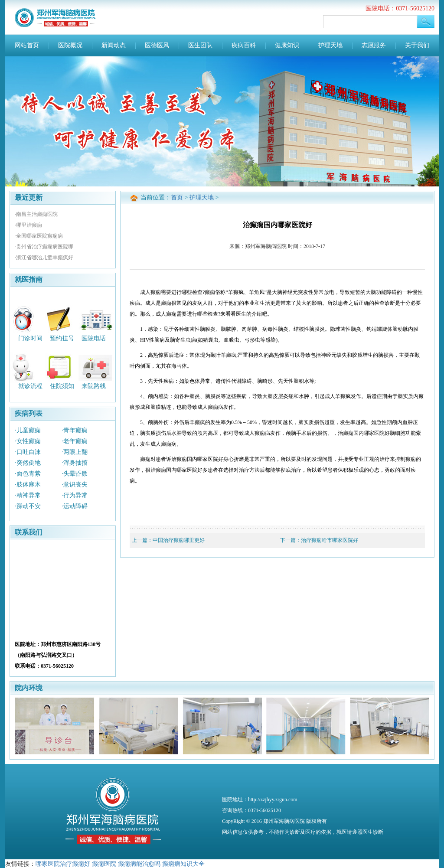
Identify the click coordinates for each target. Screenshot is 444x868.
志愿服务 (374, 45)
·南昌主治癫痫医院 (36, 214)
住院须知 (62, 386)
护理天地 (330, 45)
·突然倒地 (28, 463)
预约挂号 (62, 338)
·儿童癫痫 (28, 430)
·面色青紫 (28, 474)
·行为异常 (75, 495)
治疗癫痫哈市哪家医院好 (330, 540)
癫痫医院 (104, 864)
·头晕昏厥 (75, 474)
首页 (177, 197)
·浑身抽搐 (75, 463)
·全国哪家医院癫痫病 (39, 236)
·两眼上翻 (75, 452)
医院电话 (94, 338)
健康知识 (287, 45)
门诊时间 (30, 338)
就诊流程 (30, 386)
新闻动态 (114, 45)
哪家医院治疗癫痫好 (63, 864)
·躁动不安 (28, 506)
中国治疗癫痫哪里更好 (179, 540)
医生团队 (200, 45)
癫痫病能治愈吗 (139, 864)
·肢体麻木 (28, 485)
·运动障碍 (75, 506)
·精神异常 (28, 495)
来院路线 (94, 386)
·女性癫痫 (28, 441)
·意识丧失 (75, 485)
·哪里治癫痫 (28, 225)
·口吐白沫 (28, 452)
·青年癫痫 (75, 430)
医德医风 (157, 45)
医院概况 (70, 45)
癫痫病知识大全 (183, 864)
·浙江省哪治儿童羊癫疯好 (44, 258)
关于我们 (417, 45)
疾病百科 (244, 45)
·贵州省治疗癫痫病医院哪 (44, 247)
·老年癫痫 (75, 441)
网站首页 (27, 45)
